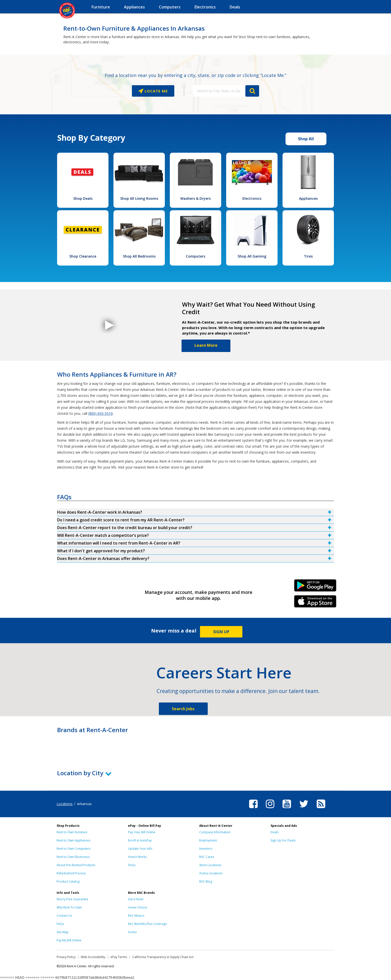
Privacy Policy (66, 957)
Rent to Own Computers (74, 849)
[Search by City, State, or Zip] (219, 91)
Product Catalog (68, 881)
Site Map (63, 932)
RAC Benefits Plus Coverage (147, 924)
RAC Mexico (136, 916)
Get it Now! (136, 899)
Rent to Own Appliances (73, 840)
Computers (195, 256)
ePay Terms (119, 957)
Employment (208, 840)
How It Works (137, 857)
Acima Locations (211, 873)
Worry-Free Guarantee (72, 899)
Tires (308, 256)
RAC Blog (206, 881)
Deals (275, 832)
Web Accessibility (93, 957)
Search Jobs (183, 709)
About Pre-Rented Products (76, 865)
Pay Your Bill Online (142, 832)
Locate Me (156, 91)
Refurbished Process (71, 873)
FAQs (132, 865)
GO (252, 91)
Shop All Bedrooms (139, 256)
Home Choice (138, 907)
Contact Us (64, 916)
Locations (65, 804)
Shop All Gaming (252, 256)
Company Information (215, 832)
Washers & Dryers (195, 198)
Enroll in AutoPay (140, 840)
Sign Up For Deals (283, 840)
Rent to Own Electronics (73, 857)
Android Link (315, 587)
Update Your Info (140, 849)
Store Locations (210, 865)
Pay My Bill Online (69, 940)
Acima (132, 932)
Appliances (308, 198)
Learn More (206, 345)
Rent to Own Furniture (72, 832)
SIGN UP (221, 632)
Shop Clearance (83, 256)
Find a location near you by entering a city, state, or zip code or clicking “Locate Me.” (195, 75)
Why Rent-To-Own (69, 907)
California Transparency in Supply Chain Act (163, 957)
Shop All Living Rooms (139, 198)
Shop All (306, 139)
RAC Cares (207, 857)
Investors (206, 849)
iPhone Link (315, 603)
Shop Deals (83, 198)
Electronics (252, 198)
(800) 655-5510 (100, 413)
